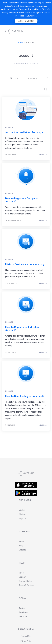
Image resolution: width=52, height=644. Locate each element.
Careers (23, 550)
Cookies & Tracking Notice (30, 9)
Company (33, 78)
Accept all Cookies (26, 21)
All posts (14, 78)
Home (20, 43)
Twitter (22, 608)
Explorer (23, 518)
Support (23, 577)
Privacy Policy (26, 641)
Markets (23, 514)
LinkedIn (23, 617)
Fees (21, 573)
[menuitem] (13, 78)
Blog (21, 546)
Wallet (22, 510)
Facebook (23, 612)
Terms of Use (26, 636)
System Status (26, 581)
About (22, 542)
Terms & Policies (27, 585)
